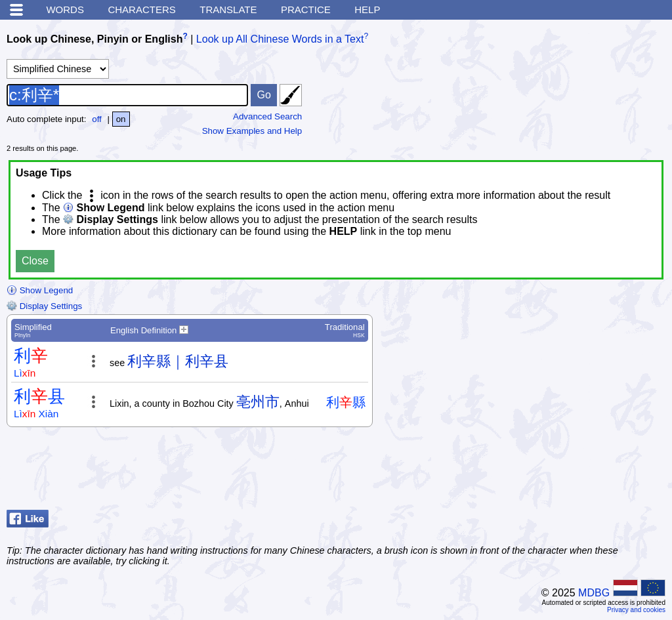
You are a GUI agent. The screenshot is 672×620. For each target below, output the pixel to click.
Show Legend (40, 290)
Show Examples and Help (252, 131)
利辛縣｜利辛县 (178, 361)
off (97, 119)
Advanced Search (267, 116)
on (121, 119)
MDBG (594, 593)
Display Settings (44, 306)
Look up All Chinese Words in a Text (280, 39)
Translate (228, 10)
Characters (141, 10)
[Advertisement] (560, 472)
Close (35, 261)
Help (367, 10)
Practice (306, 10)
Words (65, 10)
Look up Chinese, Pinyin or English (94, 39)
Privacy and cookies (636, 610)
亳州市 (258, 402)
